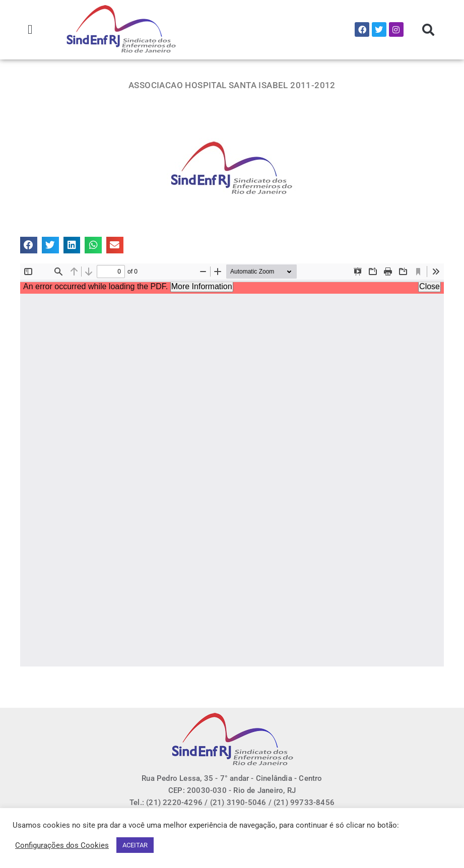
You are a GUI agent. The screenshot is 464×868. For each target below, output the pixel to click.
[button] (30, 29)
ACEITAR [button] (135, 845)
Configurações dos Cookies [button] (62, 845)
